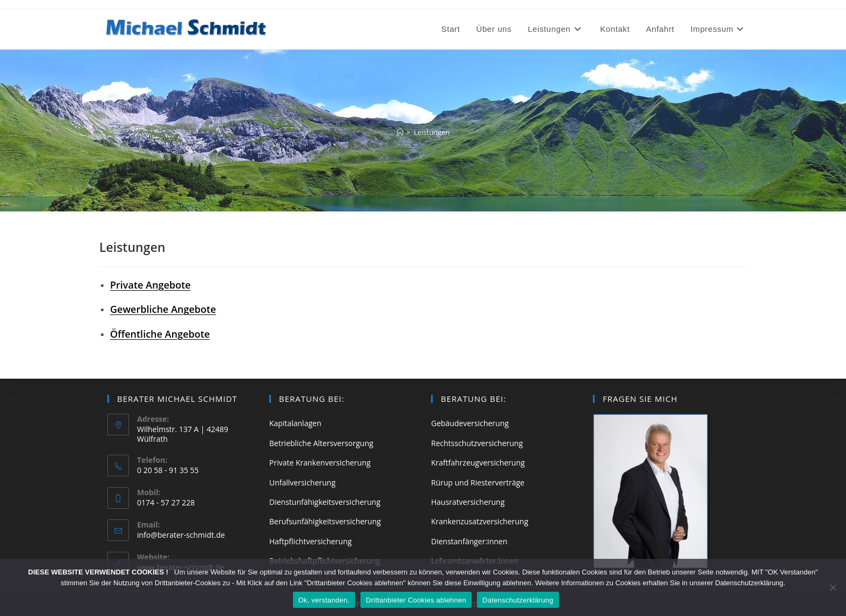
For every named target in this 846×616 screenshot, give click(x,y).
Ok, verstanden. (324, 600)
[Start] (400, 132)
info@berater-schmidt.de (181, 535)
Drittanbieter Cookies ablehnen (416, 600)
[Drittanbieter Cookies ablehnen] (833, 587)
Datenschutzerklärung (518, 600)
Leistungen (432, 132)
